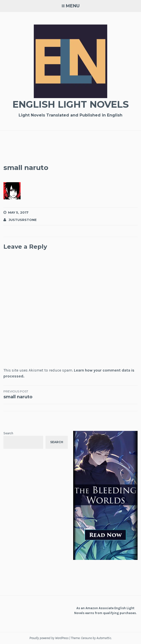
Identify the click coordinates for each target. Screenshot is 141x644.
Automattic (104, 638)
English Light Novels (71, 104)
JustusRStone (23, 220)
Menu (73, 6)
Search (8, 433)
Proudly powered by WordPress (49, 638)
